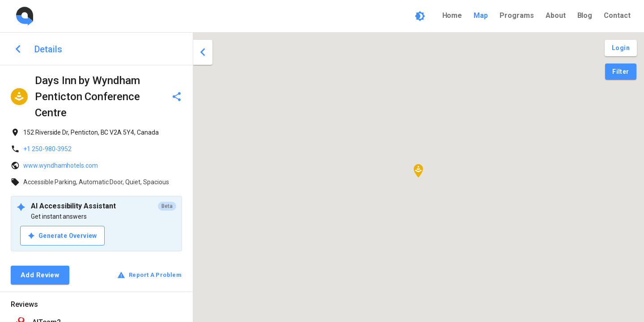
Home (452, 15)
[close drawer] (203, 52)
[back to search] (18, 49)
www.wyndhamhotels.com (61, 165)
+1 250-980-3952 (47, 149)
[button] (418, 171)
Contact (617, 15)
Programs (517, 15)
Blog (585, 15)
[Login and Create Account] (621, 48)
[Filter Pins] (621, 72)
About (556, 15)
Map (481, 15)
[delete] (177, 97)
